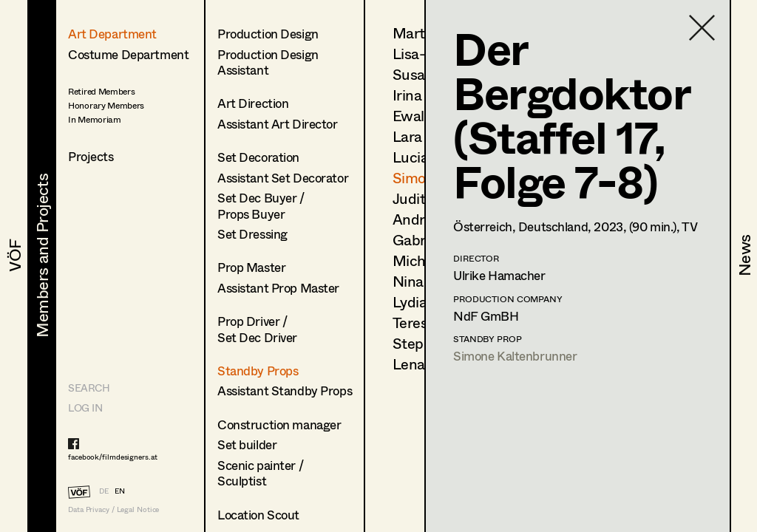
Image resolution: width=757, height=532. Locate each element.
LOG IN (85, 407)
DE (104, 491)
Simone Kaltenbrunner (515, 356)
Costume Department (128, 54)
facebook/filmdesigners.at (113, 457)
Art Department (112, 34)
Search (89, 388)
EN (120, 491)
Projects (91, 156)
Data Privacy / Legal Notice (113, 509)
